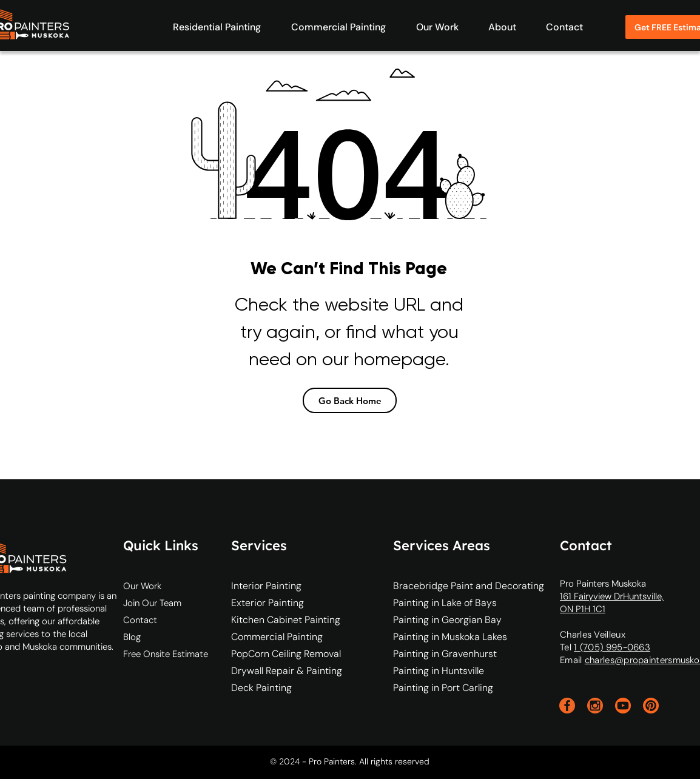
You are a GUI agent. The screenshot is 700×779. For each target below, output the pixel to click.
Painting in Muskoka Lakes (450, 637)
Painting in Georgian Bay (447, 620)
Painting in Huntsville (439, 671)
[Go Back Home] (350, 400)
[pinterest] (651, 706)
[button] (211, 27)
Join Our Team (152, 603)
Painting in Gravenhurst (445, 654)
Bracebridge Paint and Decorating (469, 586)
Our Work (142, 586)
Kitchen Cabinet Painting (279, 620)
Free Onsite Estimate (166, 654)
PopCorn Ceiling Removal (279, 654)
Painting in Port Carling (443, 688)
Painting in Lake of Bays (445, 603)
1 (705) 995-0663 (612, 647)
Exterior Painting (268, 603)
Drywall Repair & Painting (279, 671)
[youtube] (623, 706)
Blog (132, 637)
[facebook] (567, 706)
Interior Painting (266, 586)
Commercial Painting (277, 637)
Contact (140, 620)
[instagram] (595, 706)
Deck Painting (261, 688)
